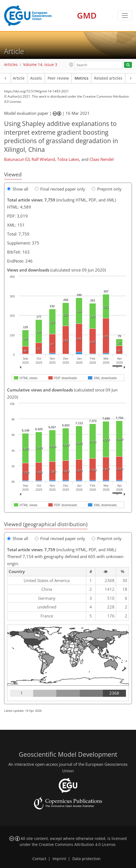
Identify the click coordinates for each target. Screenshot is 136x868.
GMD (87, 15)
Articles (11, 65)
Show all (18, 189)
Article (19, 78)
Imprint (59, 859)
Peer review (58, 78)
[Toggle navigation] (125, 16)
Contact (39, 859)
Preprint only (107, 189)
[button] (71, 65)
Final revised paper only (60, 189)
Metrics (81, 78)
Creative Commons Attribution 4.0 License (77, 845)
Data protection (86, 859)
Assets (36, 78)
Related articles (108, 78)
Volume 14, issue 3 (40, 65)
